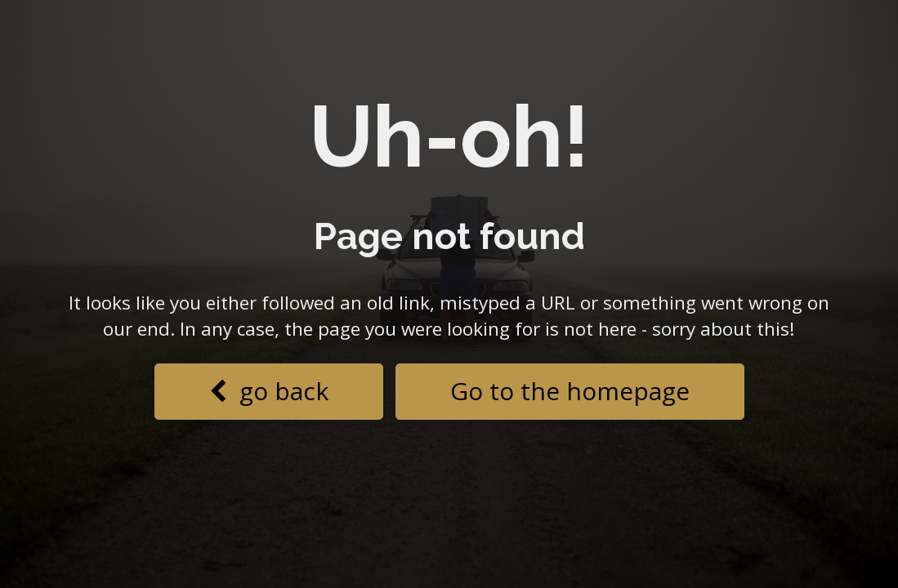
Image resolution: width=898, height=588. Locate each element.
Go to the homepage (570, 391)
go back (269, 391)
